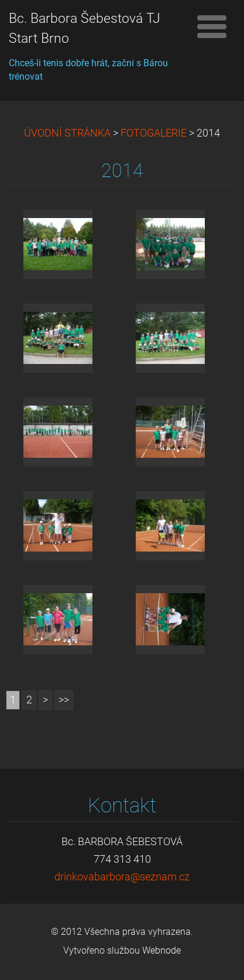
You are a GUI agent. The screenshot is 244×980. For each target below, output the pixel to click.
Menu (212, 26)
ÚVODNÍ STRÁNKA (67, 133)
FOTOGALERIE (154, 133)
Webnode (161, 950)
